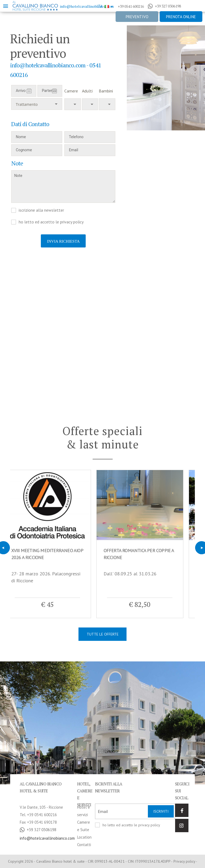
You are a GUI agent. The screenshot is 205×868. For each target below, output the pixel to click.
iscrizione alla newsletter (41, 210)
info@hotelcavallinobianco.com (87, 6)
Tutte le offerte (103, 634)
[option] (166, 78)
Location (84, 837)
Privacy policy (184, 861)
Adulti (87, 91)
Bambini (106, 91)
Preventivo (137, 17)
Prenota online (181, 17)
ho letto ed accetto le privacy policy (51, 222)
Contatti (84, 845)
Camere (71, 91)
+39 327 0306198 (164, 6)
